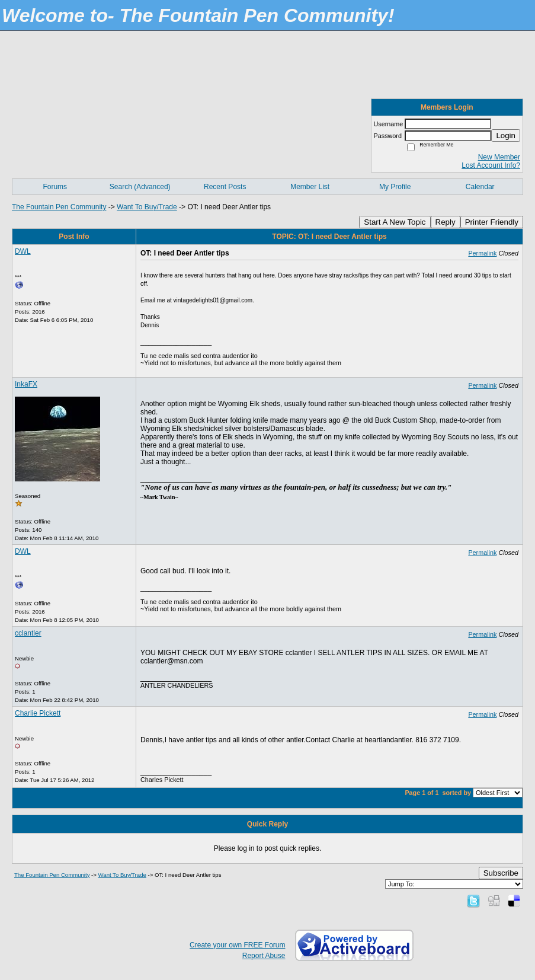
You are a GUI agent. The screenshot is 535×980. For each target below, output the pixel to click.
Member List (310, 187)
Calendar (480, 187)
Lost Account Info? (491, 165)
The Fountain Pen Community (59, 207)
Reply (446, 222)
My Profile (395, 187)
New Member (499, 157)
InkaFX (26, 384)
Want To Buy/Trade (147, 207)
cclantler (28, 633)
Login (506, 135)
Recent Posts (225, 187)
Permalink (482, 253)
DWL (23, 251)
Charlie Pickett (38, 713)
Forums (55, 187)
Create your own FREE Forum (237, 945)
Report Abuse (264, 956)
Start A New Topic (395, 222)
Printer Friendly (492, 222)
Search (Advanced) (140, 187)
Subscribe (501, 873)
